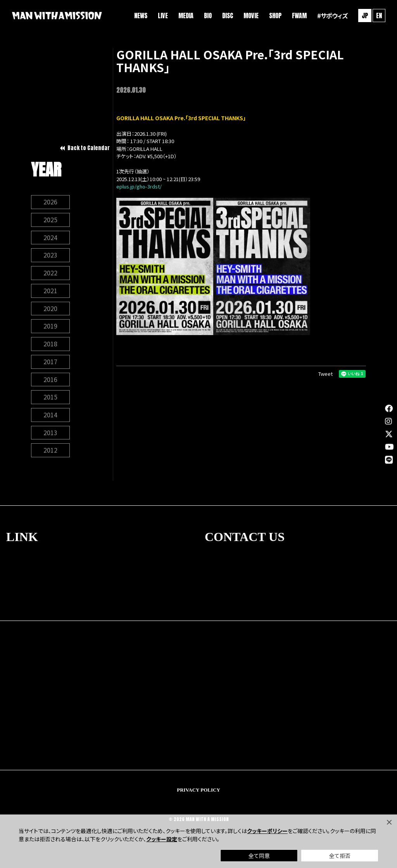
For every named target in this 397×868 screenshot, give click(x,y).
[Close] (389, 822)
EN (378, 16)
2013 (50, 434)
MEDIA (185, 16)
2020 (50, 310)
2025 (50, 220)
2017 (50, 363)
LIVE (162, 16)
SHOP (274, 16)
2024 (50, 238)
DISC (227, 16)
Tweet (325, 374)
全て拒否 (340, 856)
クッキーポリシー (267, 831)
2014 (50, 417)
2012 (50, 452)
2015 (50, 399)
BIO (207, 16)
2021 (50, 292)
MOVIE (250, 16)
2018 (50, 345)
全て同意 (259, 856)
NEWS (140, 16)
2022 (50, 274)
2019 (50, 327)
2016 (50, 381)
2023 (50, 256)
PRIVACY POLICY (198, 792)
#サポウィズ (331, 16)
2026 (50, 202)
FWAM (299, 16)
